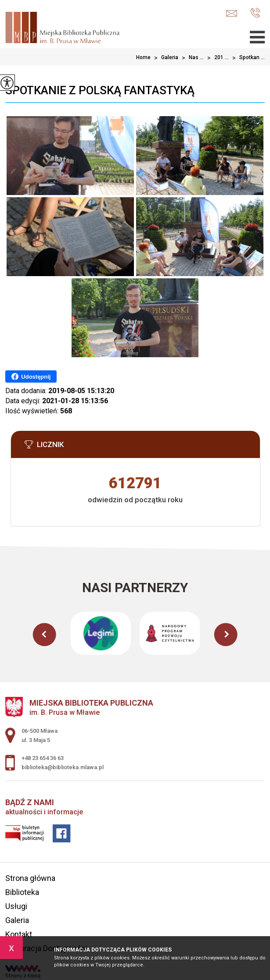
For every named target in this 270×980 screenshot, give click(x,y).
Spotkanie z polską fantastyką (100, 90)
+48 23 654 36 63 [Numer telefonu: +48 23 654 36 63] (43, 758)
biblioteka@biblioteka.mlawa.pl (232, 13)
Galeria (164, 58)
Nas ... (191, 58)
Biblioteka (22, 892)
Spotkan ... (247, 58)
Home (143, 57)
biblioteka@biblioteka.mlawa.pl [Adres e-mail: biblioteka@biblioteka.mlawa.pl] (63, 767)
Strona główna (30, 878)
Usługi (16, 906)
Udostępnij (31, 376)
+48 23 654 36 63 (255, 13)
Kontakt (19, 934)
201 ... (216, 58)
